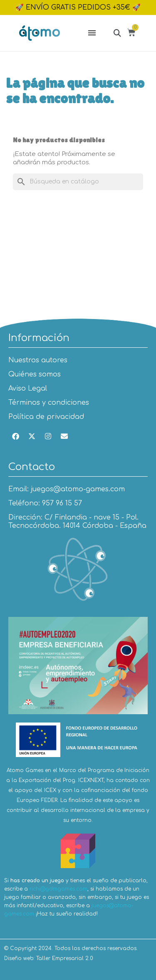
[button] (117, 33)
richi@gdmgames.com (58, 889)
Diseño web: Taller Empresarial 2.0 (49, 958)
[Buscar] (78, 182)
